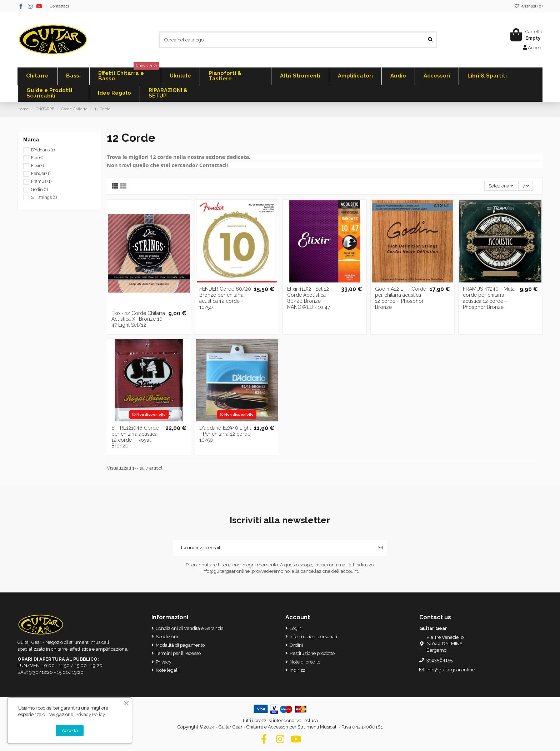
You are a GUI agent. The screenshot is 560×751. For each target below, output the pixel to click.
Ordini (296, 645)
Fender (41, 174)
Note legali (167, 670)
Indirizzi (298, 670)
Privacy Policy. (91, 714)
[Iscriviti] (380, 548)
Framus (41, 181)
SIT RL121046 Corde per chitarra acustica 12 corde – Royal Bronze (135, 437)
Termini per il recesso (178, 653)
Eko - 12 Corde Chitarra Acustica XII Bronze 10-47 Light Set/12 (138, 319)
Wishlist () (528, 6)
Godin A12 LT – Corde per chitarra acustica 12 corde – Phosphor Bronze (401, 298)
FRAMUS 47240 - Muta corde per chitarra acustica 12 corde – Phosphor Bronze (489, 298)
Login (296, 628)
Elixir (38, 166)
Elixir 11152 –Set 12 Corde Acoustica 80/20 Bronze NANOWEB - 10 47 (309, 298)
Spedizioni (167, 637)
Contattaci (59, 6)
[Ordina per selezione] (501, 186)
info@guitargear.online (451, 670)
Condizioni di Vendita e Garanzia (190, 628)
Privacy (164, 662)
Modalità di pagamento (180, 645)
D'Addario (43, 150)
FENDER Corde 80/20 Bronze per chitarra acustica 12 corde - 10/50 (225, 298)
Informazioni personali (313, 637)
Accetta (70, 730)
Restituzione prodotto (312, 653)
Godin (39, 190)
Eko (37, 158)
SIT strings (44, 197)
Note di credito (305, 662)
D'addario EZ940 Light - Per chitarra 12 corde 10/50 (225, 434)
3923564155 (439, 660)
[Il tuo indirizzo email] (273, 548)
